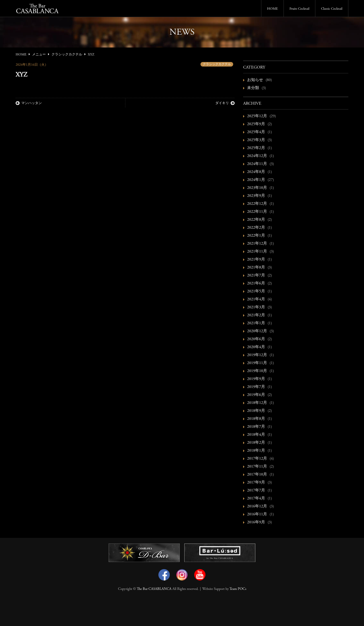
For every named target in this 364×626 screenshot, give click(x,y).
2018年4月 (256, 435)
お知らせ (255, 80)
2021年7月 (256, 276)
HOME (272, 9)
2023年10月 (257, 188)
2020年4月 (256, 347)
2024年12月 (257, 156)
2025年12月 (257, 116)
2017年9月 (256, 483)
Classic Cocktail (332, 9)
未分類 (253, 88)
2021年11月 (257, 252)
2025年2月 (256, 148)
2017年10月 (257, 475)
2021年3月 (256, 307)
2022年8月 (256, 220)
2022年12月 (257, 204)
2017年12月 (257, 459)
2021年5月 (256, 292)
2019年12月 (257, 355)
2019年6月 (256, 395)
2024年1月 (256, 180)
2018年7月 (256, 427)
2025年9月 (256, 124)
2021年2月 (256, 315)
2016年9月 (256, 522)
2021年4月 (256, 299)
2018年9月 (256, 411)
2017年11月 (257, 467)
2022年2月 (256, 228)
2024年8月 (256, 172)
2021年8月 (256, 268)
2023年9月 (256, 196)
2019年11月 (257, 363)
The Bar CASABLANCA (154, 589)
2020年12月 (257, 331)
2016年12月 (257, 507)
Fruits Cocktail (299, 9)
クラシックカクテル (217, 64)
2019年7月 (256, 387)
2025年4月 (256, 132)
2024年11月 (257, 164)
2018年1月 (256, 451)
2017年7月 (256, 491)
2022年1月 (256, 236)
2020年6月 (256, 339)
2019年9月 (256, 379)
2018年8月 (256, 419)
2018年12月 (257, 403)
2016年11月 (257, 515)
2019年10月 (257, 371)
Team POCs (238, 589)
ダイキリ (225, 103)
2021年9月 (256, 260)
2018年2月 (256, 443)
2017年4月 (256, 499)
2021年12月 (257, 244)
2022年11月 (257, 212)
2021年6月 (256, 284)
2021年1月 (256, 323)
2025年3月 (256, 140)
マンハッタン (29, 103)
